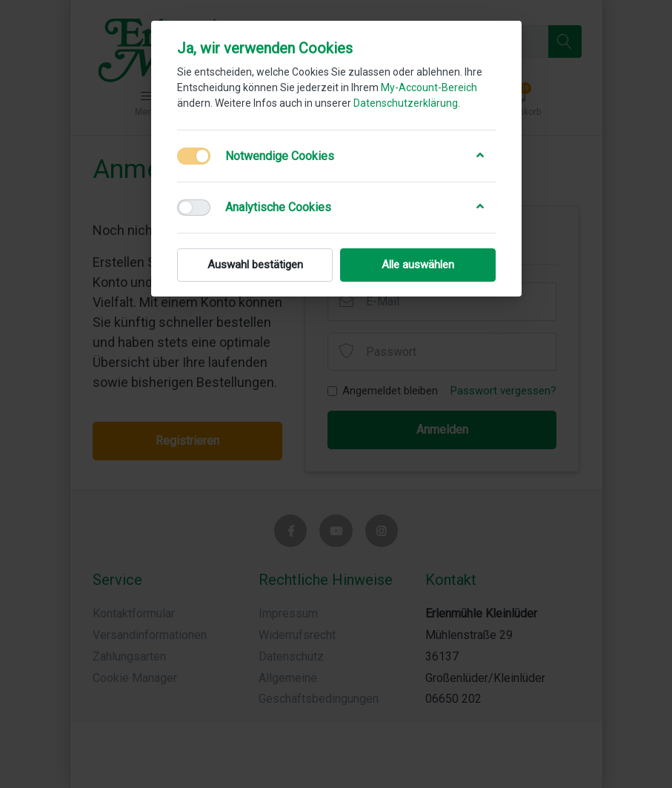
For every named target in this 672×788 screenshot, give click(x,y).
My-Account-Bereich (429, 87)
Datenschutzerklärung (406, 103)
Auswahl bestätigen (255, 265)
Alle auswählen (418, 265)
